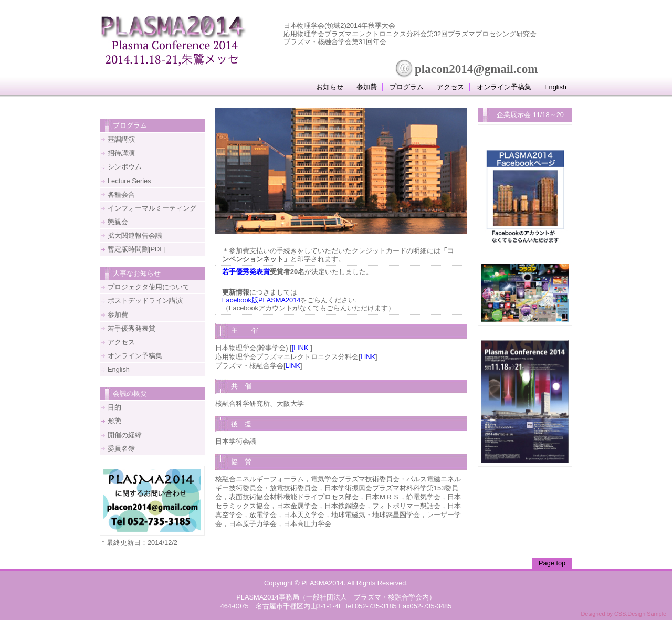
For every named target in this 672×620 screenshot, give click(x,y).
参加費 (367, 87)
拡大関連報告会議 (135, 235)
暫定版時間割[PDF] (137, 249)
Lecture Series (129, 181)
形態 (114, 421)
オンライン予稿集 (504, 87)
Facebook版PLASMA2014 (261, 300)
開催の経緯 (125, 435)
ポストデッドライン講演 (145, 301)
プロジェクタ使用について (149, 287)
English (555, 87)
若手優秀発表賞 (246, 272)
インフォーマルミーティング (152, 208)
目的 (114, 407)
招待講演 (121, 153)
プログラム (407, 87)
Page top (552, 563)
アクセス (450, 87)
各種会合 (121, 195)
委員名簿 (121, 449)
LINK (368, 357)
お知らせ (330, 87)
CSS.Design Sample (640, 614)
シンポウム (125, 167)
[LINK (300, 348)
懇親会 (118, 222)
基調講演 (121, 139)
